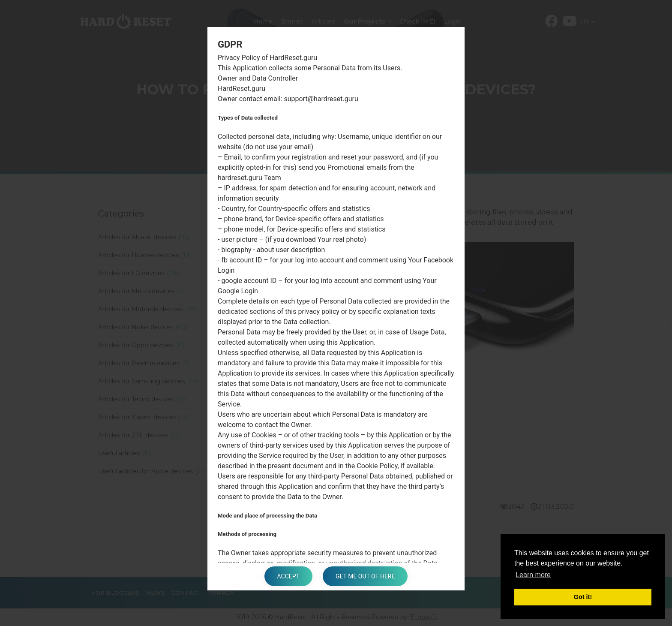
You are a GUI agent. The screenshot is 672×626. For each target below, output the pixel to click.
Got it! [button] (583, 597)
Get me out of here (365, 576)
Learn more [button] (533, 575)
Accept (288, 576)
